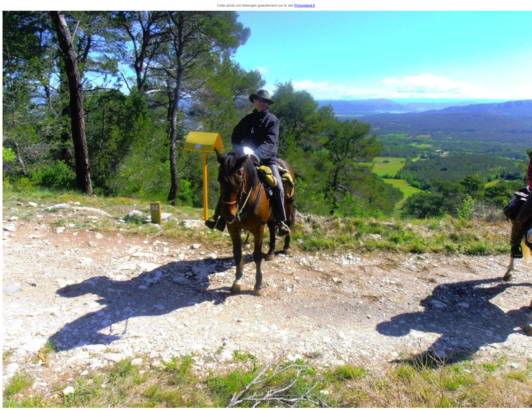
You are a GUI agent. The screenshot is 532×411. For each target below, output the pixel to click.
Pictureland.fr (305, 5)
